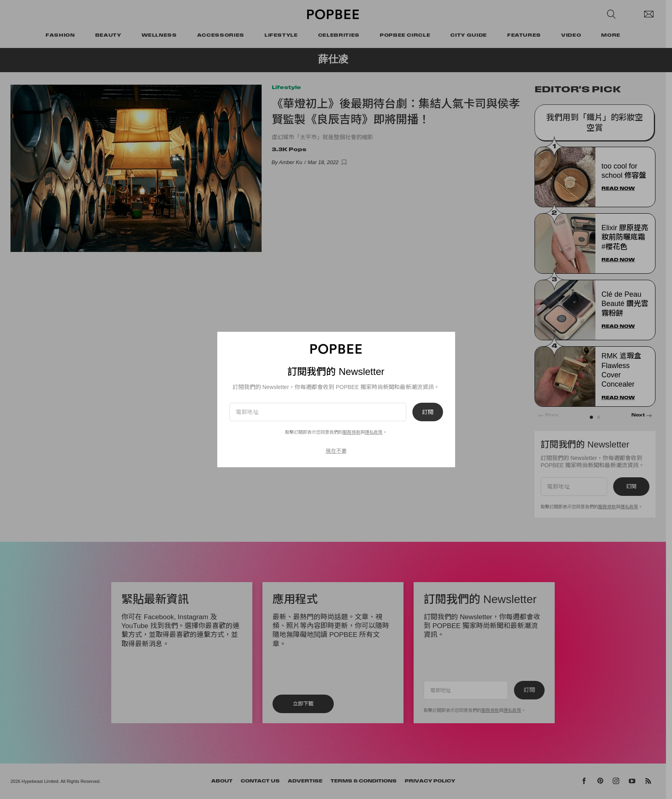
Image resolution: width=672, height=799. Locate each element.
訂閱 (428, 412)
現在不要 (336, 451)
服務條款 (352, 432)
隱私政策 (374, 432)
